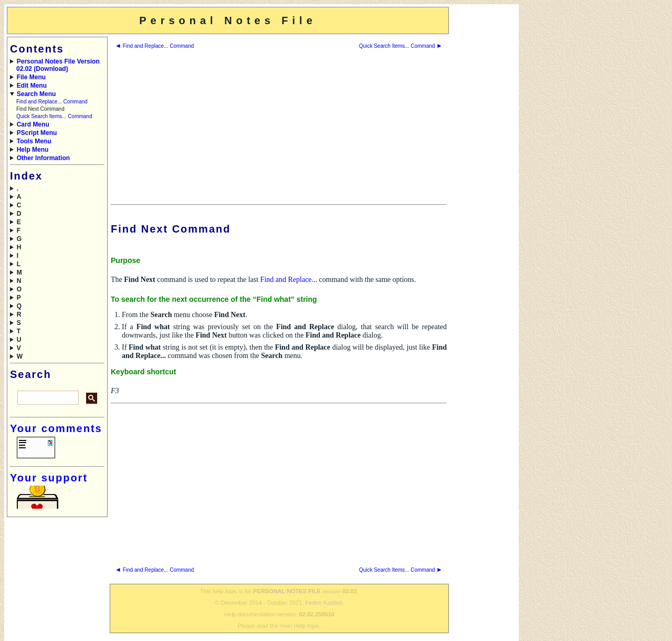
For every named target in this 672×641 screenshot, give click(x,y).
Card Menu (33, 124)
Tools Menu (34, 141)
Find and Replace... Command (52, 102)
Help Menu (33, 150)
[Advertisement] (483, 164)
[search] (47, 398)
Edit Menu (32, 86)
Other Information (43, 158)
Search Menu (36, 94)
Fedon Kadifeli (323, 603)
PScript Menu (37, 133)
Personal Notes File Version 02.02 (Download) (58, 65)
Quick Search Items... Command (54, 116)
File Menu (31, 77)
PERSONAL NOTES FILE (287, 591)
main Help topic (300, 626)
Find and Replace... (289, 280)
